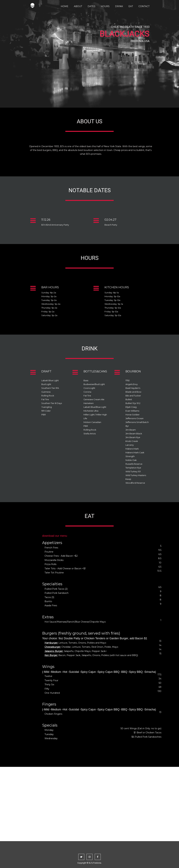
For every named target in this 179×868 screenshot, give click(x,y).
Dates (91, 6)
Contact (144, 6)
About (78, 6)
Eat (131, 6)
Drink (119, 6)
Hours (105, 6)
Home (65, 6)
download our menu (55, 536)
